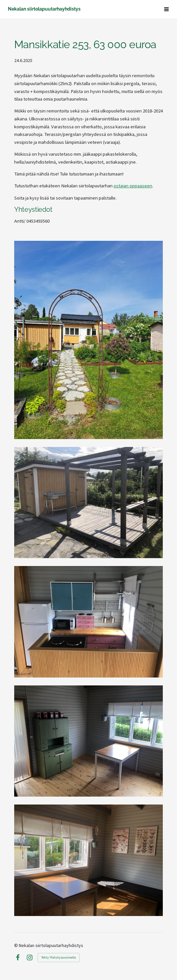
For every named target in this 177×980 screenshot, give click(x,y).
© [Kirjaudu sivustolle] (17, 945)
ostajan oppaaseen (133, 186)
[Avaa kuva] (88, 503)
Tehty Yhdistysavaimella (59, 957)
